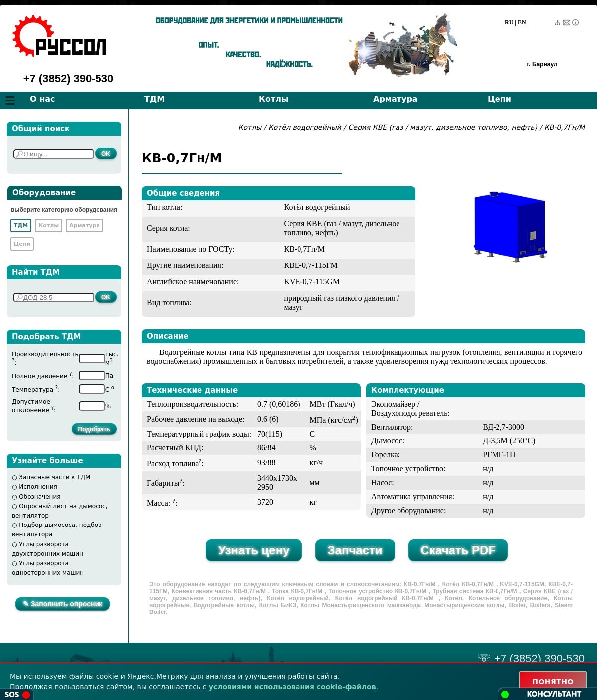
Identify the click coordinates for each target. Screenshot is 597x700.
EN (522, 22)
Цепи (499, 99)
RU (509, 22)
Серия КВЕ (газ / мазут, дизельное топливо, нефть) (443, 127)
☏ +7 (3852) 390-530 (531, 658)
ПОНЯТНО (553, 682)
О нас (43, 99)
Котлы (274, 99)
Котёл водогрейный (305, 127)
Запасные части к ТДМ (54, 477)
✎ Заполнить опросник (63, 604)
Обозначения (40, 497)
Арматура (396, 99)
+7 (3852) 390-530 (69, 78)
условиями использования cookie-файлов (293, 687)
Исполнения (38, 487)
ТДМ (154, 99)
